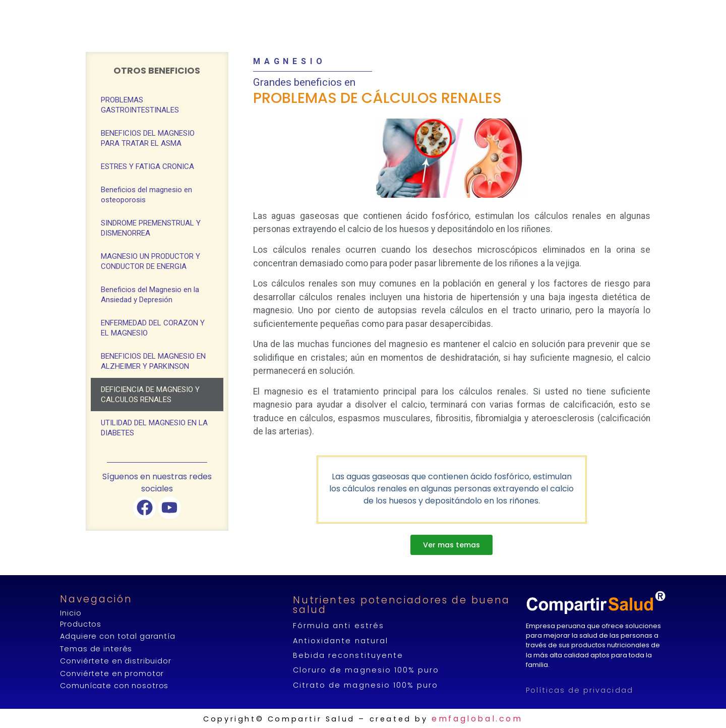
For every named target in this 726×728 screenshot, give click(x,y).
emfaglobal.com (477, 719)
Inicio (71, 613)
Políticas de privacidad (579, 690)
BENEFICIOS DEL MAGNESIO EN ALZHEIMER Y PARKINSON (153, 361)
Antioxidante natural (340, 641)
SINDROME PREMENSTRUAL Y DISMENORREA (151, 228)
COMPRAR (354, 12)
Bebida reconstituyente (348, 655)
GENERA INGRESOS (436, 12)
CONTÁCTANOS (566, 12)
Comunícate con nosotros (114, 686)
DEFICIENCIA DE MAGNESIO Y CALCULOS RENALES (150, 395)
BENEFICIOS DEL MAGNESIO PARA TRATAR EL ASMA (148, 138)
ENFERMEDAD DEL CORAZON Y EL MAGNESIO (153, 328)
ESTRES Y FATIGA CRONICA (147, 166)
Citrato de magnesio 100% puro (365, 685)
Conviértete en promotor (112, 674)
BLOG (508, 12)
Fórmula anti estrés (338, 626)
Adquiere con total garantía (117, 636)
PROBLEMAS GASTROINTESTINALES (140, 105)
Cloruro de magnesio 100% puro (366, 670)
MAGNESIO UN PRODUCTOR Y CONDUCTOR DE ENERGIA (150, 261)
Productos (81, 624)
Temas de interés (96, 649)
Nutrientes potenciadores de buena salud (402, 605)
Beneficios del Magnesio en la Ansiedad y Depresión (150, 295)
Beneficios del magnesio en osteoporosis (146, 195)
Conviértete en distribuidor (115, 661)
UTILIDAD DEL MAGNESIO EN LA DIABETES (154, 428)
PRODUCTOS (285, 12)
